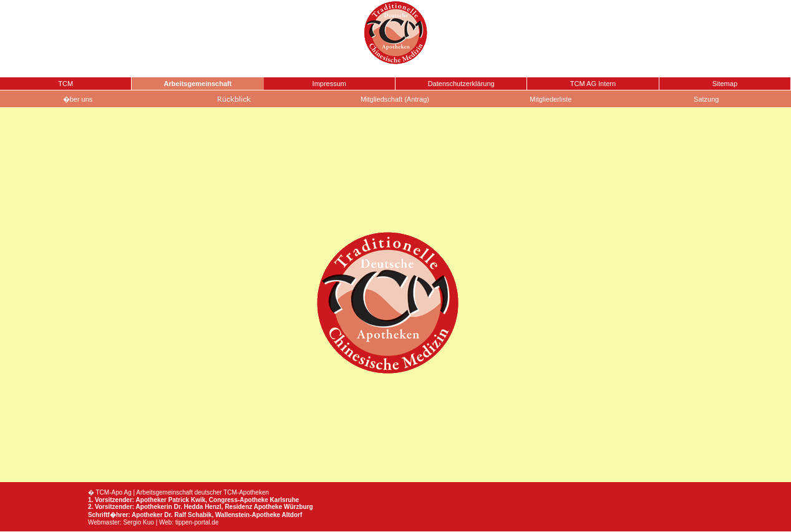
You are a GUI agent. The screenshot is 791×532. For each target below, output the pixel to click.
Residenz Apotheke (253, 507)
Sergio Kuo (138, 522)
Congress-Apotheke (239, 500)
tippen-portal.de (197, 522)
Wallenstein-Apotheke (248, 515)
